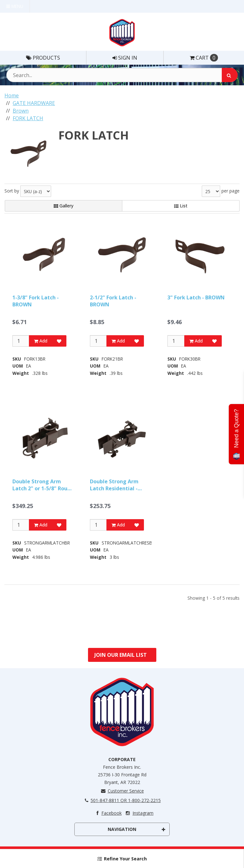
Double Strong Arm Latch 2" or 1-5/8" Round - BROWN (43, 485)
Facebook (108, 813)
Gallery (64, 206)
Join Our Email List (121, 655)
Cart (204, 58)
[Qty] (21, 341)
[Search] (230, 75)
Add (41, 341)
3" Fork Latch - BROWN (196, 297)
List (181, 206)
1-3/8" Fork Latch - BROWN (36, 301)
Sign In (125, 58)
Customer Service (122, 791)
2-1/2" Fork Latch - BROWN (113, 301)
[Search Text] (122, 75)
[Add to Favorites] (59, 341)
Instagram (139, 813)
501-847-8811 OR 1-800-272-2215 (122, 800)
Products (43, 58)
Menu (15, 6)
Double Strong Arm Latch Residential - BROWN (114, 485)
